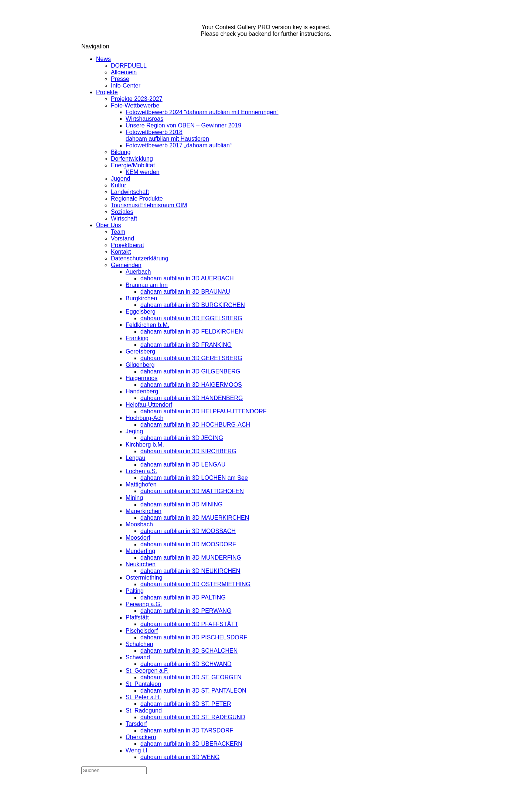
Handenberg (142, 391)
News (103, 59)
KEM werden (143, 172)
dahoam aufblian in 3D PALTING (183, 597)
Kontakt (121, 252)
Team (118, 232)
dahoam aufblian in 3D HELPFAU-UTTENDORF (203, 411)
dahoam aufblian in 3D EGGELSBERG (191, 318)
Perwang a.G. (144, 604)
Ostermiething (144, 578)
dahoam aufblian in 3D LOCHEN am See (194, 478)
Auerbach (138, 272)
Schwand (138, 657)
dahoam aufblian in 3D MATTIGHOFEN (192, 491)
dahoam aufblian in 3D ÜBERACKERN (191, 744)
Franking (137, 338)
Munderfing (140, 551)
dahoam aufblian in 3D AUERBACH (187, 278)
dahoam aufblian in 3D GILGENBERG (190, 371)
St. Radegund (144, 711)
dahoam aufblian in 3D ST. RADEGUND (193, 717)
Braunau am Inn (147, 285)
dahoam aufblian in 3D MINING (181, 504)
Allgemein (124, 72)
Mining (134, 498)
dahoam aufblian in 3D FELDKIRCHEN (192, 332)
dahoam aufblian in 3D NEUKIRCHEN (190, 571)
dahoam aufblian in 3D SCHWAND (186, 664)
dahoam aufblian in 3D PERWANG (186, 611)
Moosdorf (138, 538)
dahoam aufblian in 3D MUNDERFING (191, 558)
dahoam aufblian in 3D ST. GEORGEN (191, 677)
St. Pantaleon (143, 684)
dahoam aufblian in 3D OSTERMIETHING (195, 584)
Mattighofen (141, 484)
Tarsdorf (136, 724)
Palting (135, 591)
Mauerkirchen (144, 511)
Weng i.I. (137, 750)
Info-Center (126, 86)
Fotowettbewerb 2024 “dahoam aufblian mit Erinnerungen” (202, 112)
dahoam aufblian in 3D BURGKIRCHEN (193, 305)
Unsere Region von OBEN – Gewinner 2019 (183, 125)
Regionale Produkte (137, 199)
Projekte (107, 92)
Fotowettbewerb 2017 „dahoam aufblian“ (179, 145)
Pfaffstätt (137, 617)
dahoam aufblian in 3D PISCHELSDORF (194, 637)
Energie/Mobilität (133, 165)
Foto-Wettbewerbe (135, 105)
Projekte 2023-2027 (137, 99)
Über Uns (109, 225)
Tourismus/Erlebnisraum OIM (149, 205)
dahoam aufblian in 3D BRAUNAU (185, 292)
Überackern (141, 737)
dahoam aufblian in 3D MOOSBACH (188, 531)
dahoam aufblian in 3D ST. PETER (186, 704)
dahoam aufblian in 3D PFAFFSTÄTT (189, 624)
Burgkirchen (141, 298)
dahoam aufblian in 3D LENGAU (183, 464)
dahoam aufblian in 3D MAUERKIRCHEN (195, 518)
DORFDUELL (129, 66)
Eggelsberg (141, 312)
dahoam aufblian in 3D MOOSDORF (188, 544)
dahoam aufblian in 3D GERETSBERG (191, 358)
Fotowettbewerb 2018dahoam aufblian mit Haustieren (167, 135)
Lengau (135, 458)
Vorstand (122, 238)
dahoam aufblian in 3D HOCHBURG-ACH (195, 425)
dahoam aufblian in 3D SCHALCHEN (189, 651)
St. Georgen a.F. (147, 671)
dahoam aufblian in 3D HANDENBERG (192, 398)
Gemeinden (126, 265)
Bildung (121, 152)
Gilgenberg (140, 365)
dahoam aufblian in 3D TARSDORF (187, 730)
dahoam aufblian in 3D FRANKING (186, 345)
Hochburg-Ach (144, 418)
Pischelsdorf (142, 631)
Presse (120, 79)
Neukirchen (141, 564)
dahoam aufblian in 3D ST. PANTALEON (193, 691)
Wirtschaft (124, 218)
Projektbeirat (127, 245)
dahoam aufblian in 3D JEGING (182, 438)
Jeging (134, 431)
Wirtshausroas (144, 119)
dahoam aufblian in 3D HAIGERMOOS (191, 385)
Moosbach (139, 524)
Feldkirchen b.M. (147, 325)
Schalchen (139, 644)
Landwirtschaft (130, 192)
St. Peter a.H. (143, 697)
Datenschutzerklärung (140, 258)
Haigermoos (141, 378)
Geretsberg (140, 351)
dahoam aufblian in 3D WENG (180, 757)
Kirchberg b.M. (145, 445)
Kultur (119, 185)
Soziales (122, 212)
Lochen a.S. (141, 471)
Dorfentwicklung (132, 159)
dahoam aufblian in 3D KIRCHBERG (188, 451)
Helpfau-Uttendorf (149, 405)
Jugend (121, 179)
